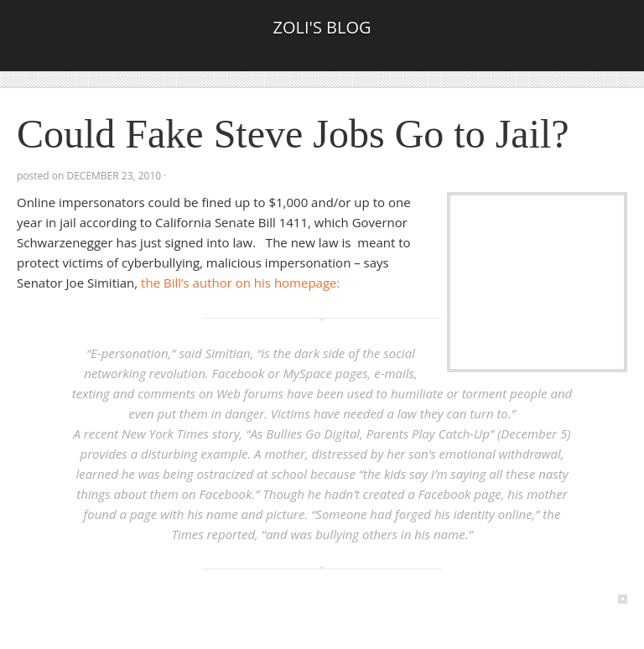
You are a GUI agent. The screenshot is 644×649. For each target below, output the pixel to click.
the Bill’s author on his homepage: (240, 283)
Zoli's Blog (322, 27)
